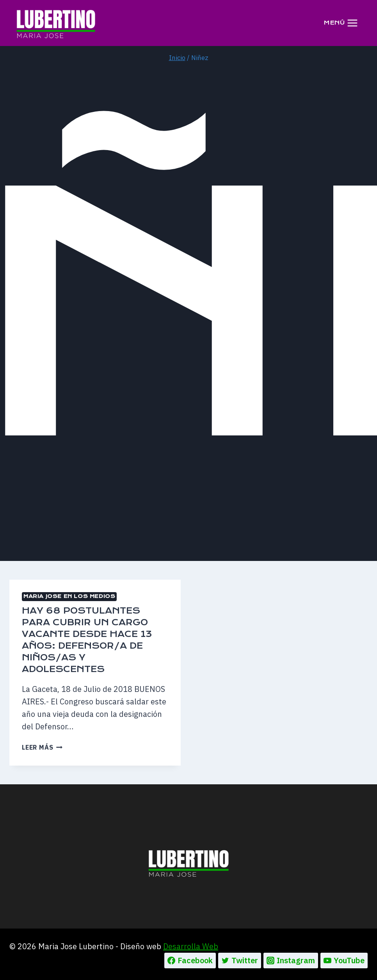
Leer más (42, 747)
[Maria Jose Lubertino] (56, 23)
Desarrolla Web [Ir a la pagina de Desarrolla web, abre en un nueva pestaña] (191, 946)
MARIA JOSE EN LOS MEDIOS (69, 596)
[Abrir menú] (341, 23)
